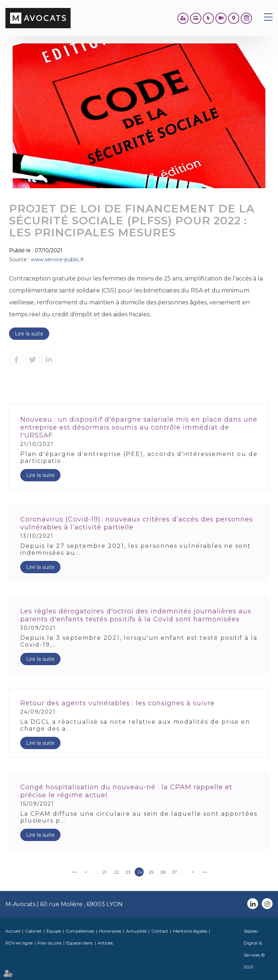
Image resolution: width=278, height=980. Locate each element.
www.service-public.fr (57, 259)
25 (151, 872)
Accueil (13, 931)
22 (117, 872)
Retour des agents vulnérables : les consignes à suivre (117, 703)
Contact (160, 931)
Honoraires (110, 931)
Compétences (80, 931)
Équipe (54, 931)
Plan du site (49, 943)
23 (128, 872)
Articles (105, 943)
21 (104, 872)
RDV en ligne (246, 18)
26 (163, 872)
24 (140, 872)
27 (174, 872)
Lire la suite (29, 334)
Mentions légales (190, 931)
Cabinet (33, 931)
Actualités (136, 931)
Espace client (80, 943)
